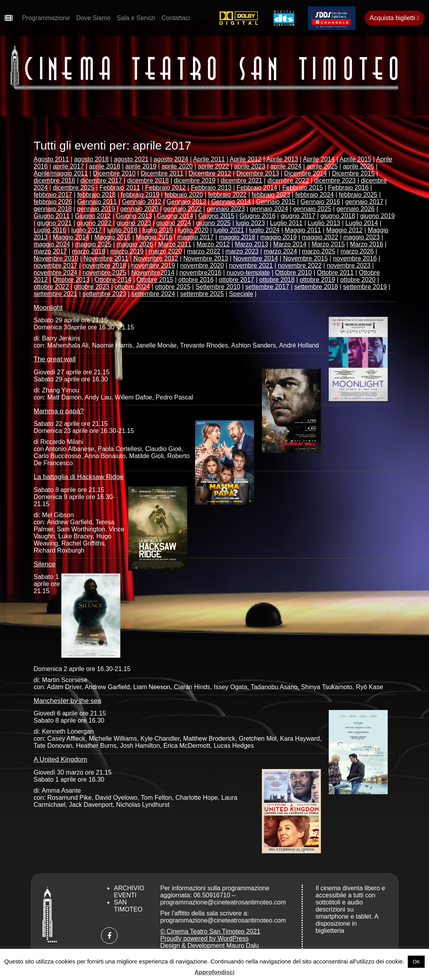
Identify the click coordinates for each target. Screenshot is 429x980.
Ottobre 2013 (71, 280)
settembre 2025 (202, 294)
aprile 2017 (68, 166)
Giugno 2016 (258, 216)
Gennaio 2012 (142, 202)
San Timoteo (128, 906)
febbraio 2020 (184, 195)
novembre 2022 (300, 265)
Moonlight (48, 308)
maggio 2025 (93, 244)
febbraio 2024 (315, 195)
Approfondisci (215, 972)
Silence (45, 564)
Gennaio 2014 (231, 202)
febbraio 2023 (271, 195)
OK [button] (416, 962)
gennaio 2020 (139, 209)
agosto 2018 (91, 159)
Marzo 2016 (367, 244)
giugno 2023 (134, 223)
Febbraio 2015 (303, 188)
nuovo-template (248, 273)
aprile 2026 (358, 166)
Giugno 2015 (216, 216)
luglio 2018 (122, 230)
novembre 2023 (349, 265)
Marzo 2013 (251, 244)
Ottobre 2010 (294, 273)
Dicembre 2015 (353, 173)
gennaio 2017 (364, 202)
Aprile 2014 (319, 159)
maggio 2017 (196, 237)
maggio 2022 (320, 237)
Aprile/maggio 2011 (61, 173)
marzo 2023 (242, 251)
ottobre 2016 (196, 280)
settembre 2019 (365, 287)
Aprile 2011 (209, 159)
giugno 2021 (54, 223)
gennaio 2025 (312, 209)
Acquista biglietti (394, 18)
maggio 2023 (362, 237)
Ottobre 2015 (155, 280)
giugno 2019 (377, 216)
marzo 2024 (281, 251)
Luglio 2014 (362, 223)
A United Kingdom (61, 759)
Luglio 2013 (324, 223)
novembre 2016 (355, 258)
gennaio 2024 (269, 209)
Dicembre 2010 (114, 173)
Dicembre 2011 (162, 173)
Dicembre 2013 (258, 173)
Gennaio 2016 (320, 202)
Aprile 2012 (246, 159)
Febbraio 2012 (165, 188)
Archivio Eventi (129, 892)
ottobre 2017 (236, 280)
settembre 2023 (104, 294)
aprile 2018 (104, 166)
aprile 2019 (141, 166)
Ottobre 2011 (335, 273)
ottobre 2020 (358, 280)
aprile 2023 (249, 166)
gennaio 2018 (53, 209)
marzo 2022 (204, 251)
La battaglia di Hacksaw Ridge (79, 477)
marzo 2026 (357, 251)
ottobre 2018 (277, 280)
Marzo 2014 (290, 244)
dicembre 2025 (74, 188)
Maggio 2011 (303, 230)
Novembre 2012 (156, 258)
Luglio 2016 (50, 230)
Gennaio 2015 (276, 202)
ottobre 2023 (92, 287)
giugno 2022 (94, 223)
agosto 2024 (171, 159)
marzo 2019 (127, 251)
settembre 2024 (153, 294)
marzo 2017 (51, 251)
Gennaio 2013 (187, 202)
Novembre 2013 (206, 258)
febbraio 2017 (53, 195)
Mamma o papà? (59, 411)
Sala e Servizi (136, 18)
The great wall (55, 359)
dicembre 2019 (195, 180)
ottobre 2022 (52, 287)
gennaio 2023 (226, 209)
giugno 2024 (174, 223)
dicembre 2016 (55, 180)
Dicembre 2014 (306, 173)
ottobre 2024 (132, 287)
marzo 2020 (165, 251)
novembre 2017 (56, 265)
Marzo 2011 (175, 244)
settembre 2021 (56, 294)
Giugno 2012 (93, 216)
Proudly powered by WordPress (204, 938)
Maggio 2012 (345, 230)
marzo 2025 (319, 251)
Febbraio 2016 (348, 188)
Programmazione (46, 18)
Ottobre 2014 (113, 280)
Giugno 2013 (134, 216)
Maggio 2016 (154, 237)
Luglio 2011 (286, 223)
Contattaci (176, 18)
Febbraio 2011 (120, 188)
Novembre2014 (153, 273)
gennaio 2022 (183, 209)
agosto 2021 (131, 159)
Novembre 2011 (106, 258)
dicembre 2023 (335, 180)
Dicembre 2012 (210, 173)
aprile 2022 (213, 166)
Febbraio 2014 (257, 188)
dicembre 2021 (241, 180)
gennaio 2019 (96, 209)
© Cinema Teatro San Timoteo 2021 (210, 931)
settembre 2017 (267, 287)
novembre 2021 (251, 265)
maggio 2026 (135, 244)
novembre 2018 (104, 265)
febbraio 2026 (53, 202)
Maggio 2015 (113, 237)
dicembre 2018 (148, 180)
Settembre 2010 (218, 287)
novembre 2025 (104, 273)
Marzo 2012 (213, 244)
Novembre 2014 (256, 258)
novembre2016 (200, 273)
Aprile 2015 (355, 159)
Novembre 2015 (306, 258)
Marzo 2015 (328, 244)
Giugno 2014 (175, 216)
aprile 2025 (322, 166)
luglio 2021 (229, 230)
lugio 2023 (250, 223)
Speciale (241, 294)
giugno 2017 (298, 216)
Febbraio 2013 (211, 188)
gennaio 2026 (356, 209)
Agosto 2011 (52, 159)
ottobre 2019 (317, 280)
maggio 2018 (237, 237)
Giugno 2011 (52, 216)
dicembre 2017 (101, 180)
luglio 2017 (86, 230)
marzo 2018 (89, 251)
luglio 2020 (193, 230)
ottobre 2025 (173, 287)
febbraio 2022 (227, 195)
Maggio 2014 (71, 237)
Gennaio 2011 (97, 202)
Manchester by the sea (68, 701)
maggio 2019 (279, 237)
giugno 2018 (338, 216)
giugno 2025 (214, 223)
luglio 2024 (264, 230)
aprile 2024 (286, 166)
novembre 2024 (56, 273)
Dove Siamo (93, 18)
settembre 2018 (316, 287)
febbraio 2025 (358, 195)
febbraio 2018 (96, 195)
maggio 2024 (52, 244)
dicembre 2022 (288, 180)
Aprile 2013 (282, 159)
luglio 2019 (157, 230)
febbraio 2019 (140, 195)
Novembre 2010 (56, 258)
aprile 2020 (177, 166)
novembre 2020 (202, 265)
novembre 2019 (153, 265)
